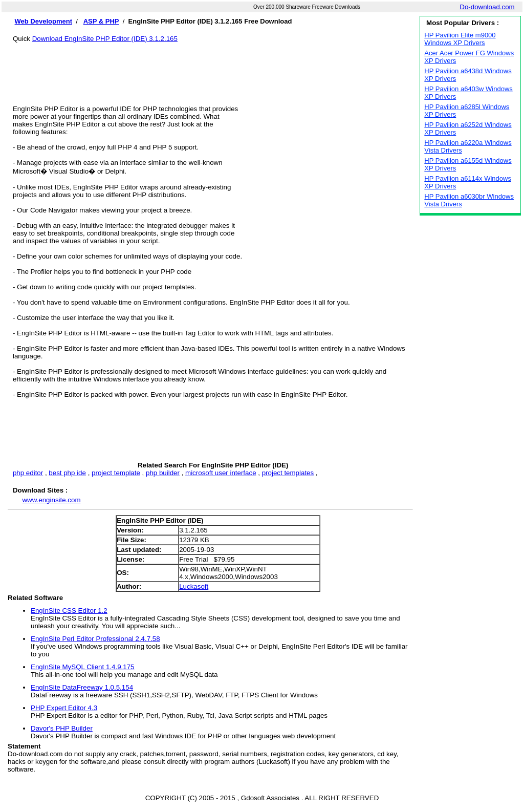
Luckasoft (194, 586)
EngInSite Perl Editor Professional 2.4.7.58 (95, 639)
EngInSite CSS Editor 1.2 (69, 611)
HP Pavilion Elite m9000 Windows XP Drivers (460, 39)
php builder (163, 473)
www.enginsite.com (51, 500)
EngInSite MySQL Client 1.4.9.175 (83, 667)
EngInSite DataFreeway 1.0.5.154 (82, 687)
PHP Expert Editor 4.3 (64, 708)
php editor (28, 473)
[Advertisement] (213, 66)
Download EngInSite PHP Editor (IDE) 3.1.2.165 (105, 39)
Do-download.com (487, 7)
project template (116, 473)
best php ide (67, 473)
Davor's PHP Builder (62, 728)
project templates (288, 473)
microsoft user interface (221, 473)
